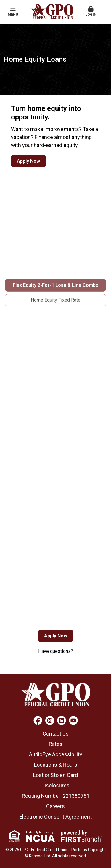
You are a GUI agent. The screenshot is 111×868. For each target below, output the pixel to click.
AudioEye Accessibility (56, 754)
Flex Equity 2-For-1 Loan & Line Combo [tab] (56, 303)
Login (91, 11)
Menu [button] (13, 11)
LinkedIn (62, 720)
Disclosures (55, 785)
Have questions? (56, 651)
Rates (56, 744)
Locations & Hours (56, 765)
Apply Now (28, 161)
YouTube (73, 720)
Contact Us (56, 734)
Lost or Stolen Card (55, 775)
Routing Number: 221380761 (56, 796)
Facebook (38, 720)
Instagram (50, 720)
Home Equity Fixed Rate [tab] (56, 318)
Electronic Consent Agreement (55, 817)
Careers (55, 806)
